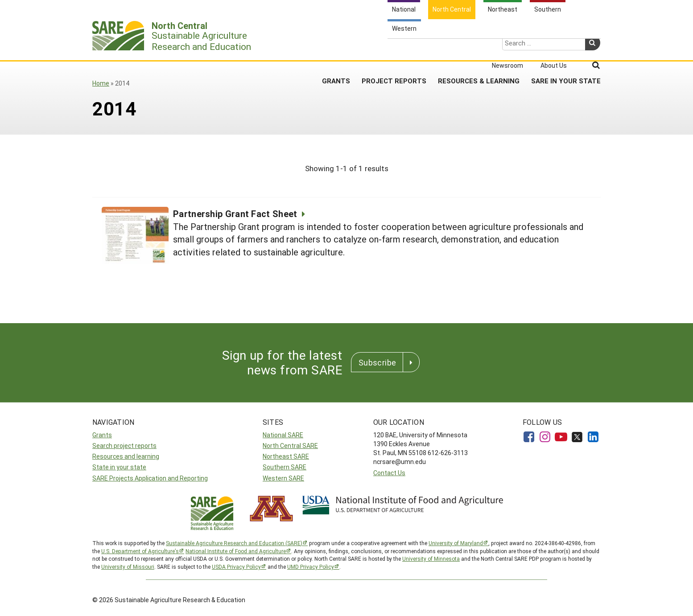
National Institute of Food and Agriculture (236, 551)
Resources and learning (126, 456)
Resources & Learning (479, 49)
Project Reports (394, 49)
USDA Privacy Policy (236, 567)
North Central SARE (290, 446)
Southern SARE (285, 467)
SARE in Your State (566, 49)
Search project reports (124, 446)
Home (101, 83)
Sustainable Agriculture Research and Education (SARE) (234, 543)
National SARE (283, 435)
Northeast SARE (286, 456)
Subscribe (377, 362)
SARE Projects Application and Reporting (150, 478)
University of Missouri (128, 567)
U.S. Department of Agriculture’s (140, 551)
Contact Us (389, 473)
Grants (336, 49)
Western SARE (283, 478)
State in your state (119, 467)
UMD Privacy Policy (311, 567)
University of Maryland (456, 543)
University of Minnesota (431, 559)
